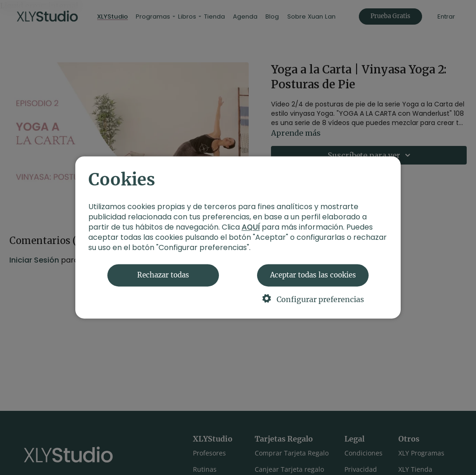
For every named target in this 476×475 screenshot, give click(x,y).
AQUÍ (251, 228)
